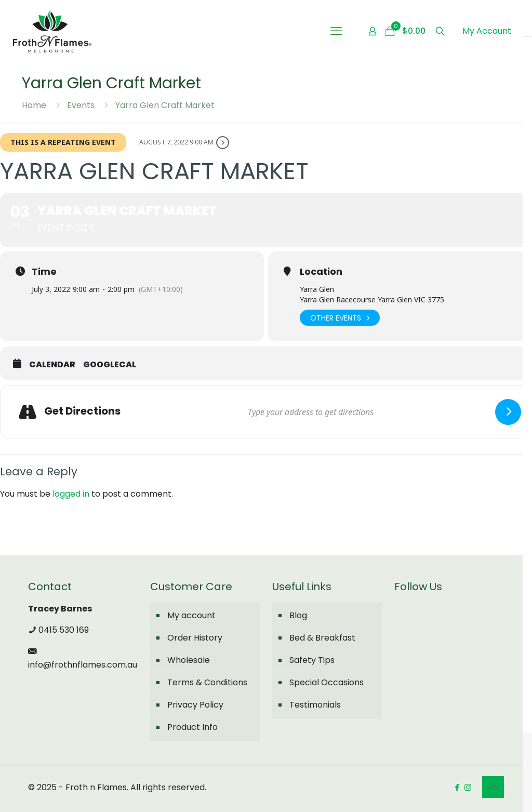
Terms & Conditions (207, 682)
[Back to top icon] (493, 787)
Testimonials (315, 705)
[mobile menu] (336, 31)
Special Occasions (327, 682)
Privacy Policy (195, 705)
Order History (195, 638)
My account (191, 615)
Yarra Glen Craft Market (165, 105)
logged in (71, 494)
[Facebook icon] (457, 787)
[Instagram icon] (468, 787)
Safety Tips (312, 660)
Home (34, 105)
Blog (298, 615)
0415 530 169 (58, 630)
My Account (487, 31)
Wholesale (189, 660)
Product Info (192, 727)
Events (81, 105)
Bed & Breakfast (322, 638)
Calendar (52, 365)
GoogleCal (110, 365)
